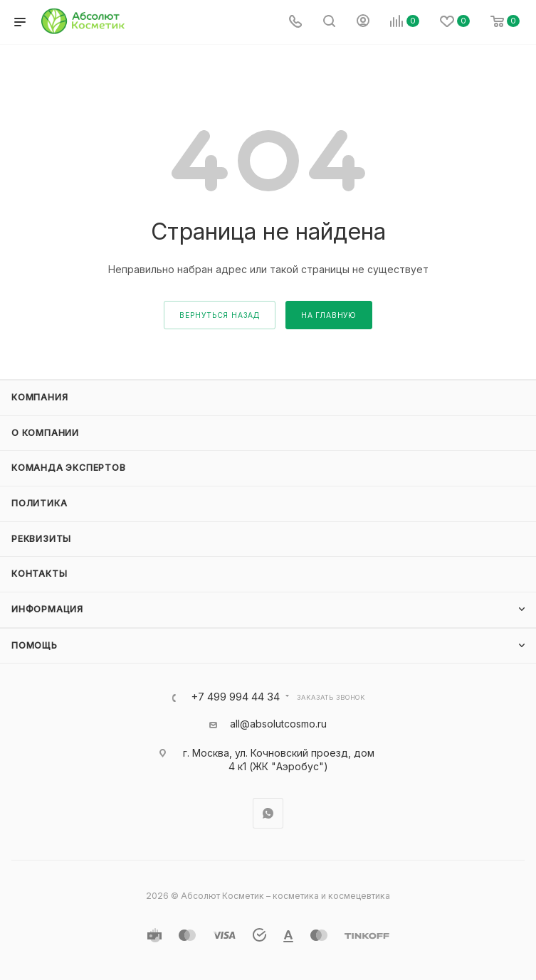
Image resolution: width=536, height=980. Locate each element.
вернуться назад (220, 315)
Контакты (39, 574)
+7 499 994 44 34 (235, 697)
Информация (47, 609)
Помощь (35, 645)
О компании (45, 433)
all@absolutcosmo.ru (278, 724)
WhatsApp (268, 813)
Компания (40, 397)
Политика (39, 503)
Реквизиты (41, 539)
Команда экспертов (69, 468)
